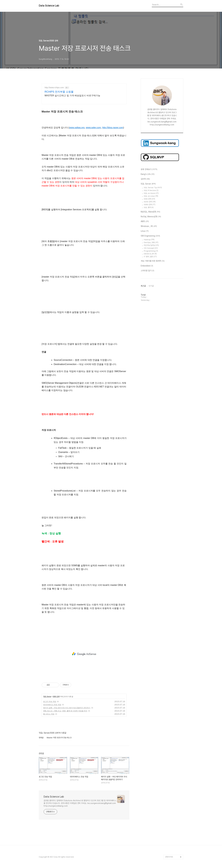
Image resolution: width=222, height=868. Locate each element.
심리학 (145, 179)
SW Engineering (150, 236)
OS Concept (151, 248)
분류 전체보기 (149, 169)
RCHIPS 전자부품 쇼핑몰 (59, 92)
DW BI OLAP (150, 254)
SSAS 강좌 (150, 202)
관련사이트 (169, 857)
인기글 (151, 286)
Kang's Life (148, 174)
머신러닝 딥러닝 (151, 245)
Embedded (147, 266)
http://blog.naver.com (113, 128)
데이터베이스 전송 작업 (52, 705)
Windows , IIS (149, 226)
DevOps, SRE (151, 242)
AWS (145, 222)
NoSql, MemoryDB (151, 217)
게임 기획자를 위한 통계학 (153, 261)
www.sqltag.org (77, 128)
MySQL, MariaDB (150, 212)
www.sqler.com (93, 128)
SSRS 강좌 (150, 205)
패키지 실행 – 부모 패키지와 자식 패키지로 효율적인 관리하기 (67, 708)
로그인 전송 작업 (50, 702)
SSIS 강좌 (56, 697)
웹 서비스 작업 (49, 714)
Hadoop (149, 240)
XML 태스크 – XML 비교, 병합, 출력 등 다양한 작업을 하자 (65, 711)
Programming (151, 251)
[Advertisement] (84, 654)
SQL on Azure (151, 193)
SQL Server (47, 697)
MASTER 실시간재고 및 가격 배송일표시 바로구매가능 (72, 96)
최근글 (143, 286)
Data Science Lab (49, 6)
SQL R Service (151, 190)
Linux (145, 231)
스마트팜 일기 (147, 271)
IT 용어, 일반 (150, 257)
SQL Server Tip (153, 188)
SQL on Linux (151, 196)
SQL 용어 (149, 207)
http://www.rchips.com (54, 87)
